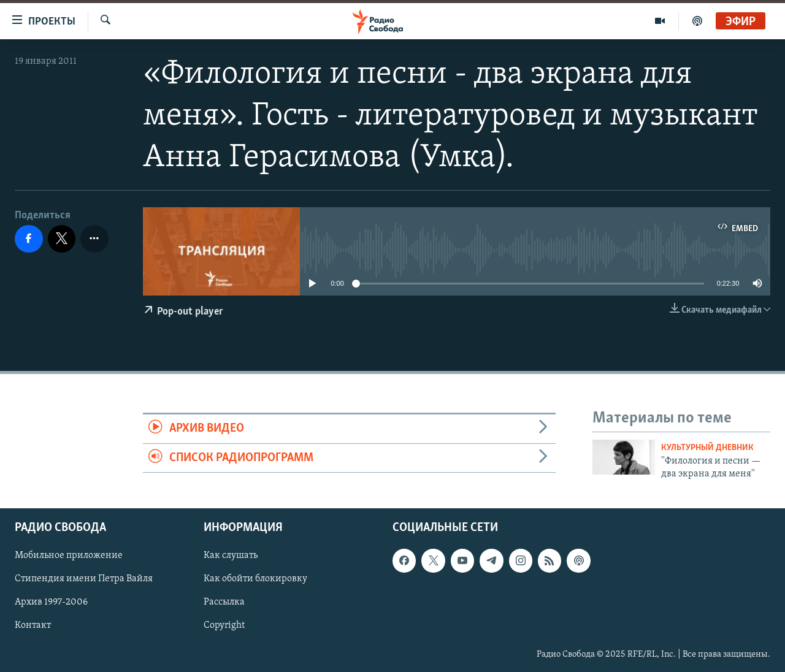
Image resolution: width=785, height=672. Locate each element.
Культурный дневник (707, 448)
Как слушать (231, 556)
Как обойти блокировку (255, 579)
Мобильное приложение (69, 556)
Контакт (33, 626)
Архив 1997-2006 (51, 603)
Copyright (224, 626)
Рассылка (224, 603)
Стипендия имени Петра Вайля (84, 579)
